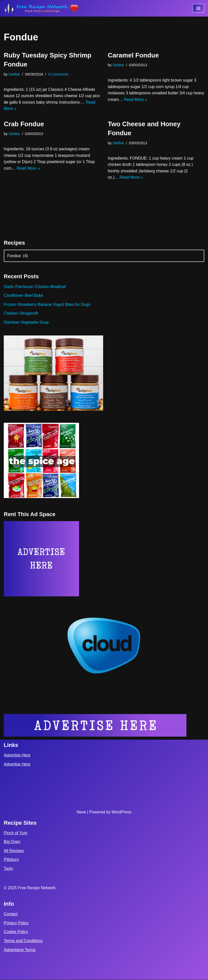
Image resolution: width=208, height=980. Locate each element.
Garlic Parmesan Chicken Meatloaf (35, 287)
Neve (81, 812)
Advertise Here (17, 756)
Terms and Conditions (23, 941)
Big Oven (12, 842)
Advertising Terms (20, 950)
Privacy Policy (16, 923)
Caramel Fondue (133, 55)
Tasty (8, 869)
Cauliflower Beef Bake (23, 296)
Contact (11, 914)
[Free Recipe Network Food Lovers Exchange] (41, 8)
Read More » (42, 109)
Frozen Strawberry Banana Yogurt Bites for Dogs (47, 305)
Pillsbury (11, 860)
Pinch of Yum (16, 833)
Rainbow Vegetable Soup (26, 323)
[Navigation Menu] (198, 8)
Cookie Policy (16, 932)
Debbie (14, 74)
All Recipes (14, 851)
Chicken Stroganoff (21, 313)
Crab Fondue (24, 124)
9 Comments (58, 74)
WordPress (122, 812)
